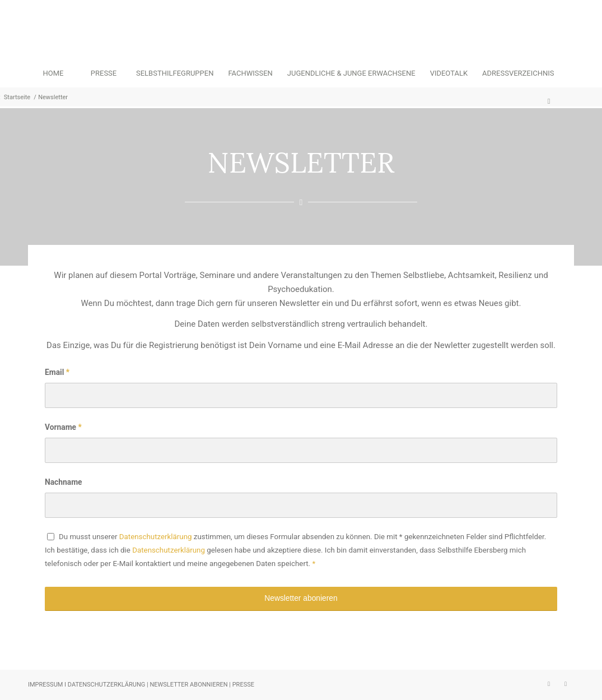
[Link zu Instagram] (549, 684)
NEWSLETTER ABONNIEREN (188, 685)
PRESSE (243, 685)
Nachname (64, 482)
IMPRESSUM (45, 685)
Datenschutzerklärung (156, 537)
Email (57, 372)
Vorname (63, 427)
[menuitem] (53, 73)
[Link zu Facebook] (566, 684)
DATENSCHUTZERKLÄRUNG (107, 685)
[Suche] (549, 101)
